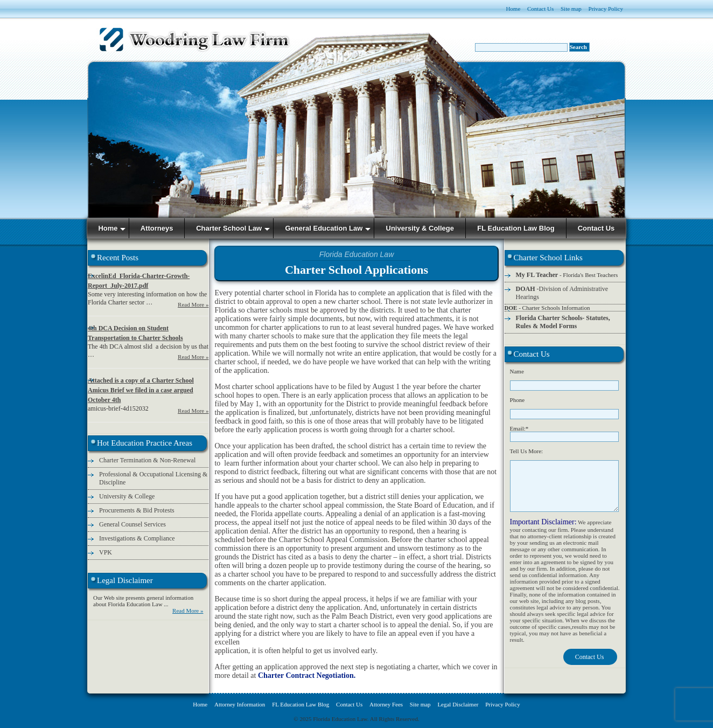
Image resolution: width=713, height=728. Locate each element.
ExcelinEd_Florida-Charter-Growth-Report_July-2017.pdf (139, 281)
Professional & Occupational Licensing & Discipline (153, 478)
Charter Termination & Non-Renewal (147, 460)
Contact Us (540, 9)
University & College (127, 496)
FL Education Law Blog (300, 704)
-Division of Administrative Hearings (562, 293)
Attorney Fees (386, 704)
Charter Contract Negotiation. (307, 675)
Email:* (519, 428)
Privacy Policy (606, 9)
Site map (571, 9)
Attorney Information (240, 704)
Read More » (193, 304)
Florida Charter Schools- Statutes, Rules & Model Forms (563, 322)
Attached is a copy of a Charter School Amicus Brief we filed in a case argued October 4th (141, 390)
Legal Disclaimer (458, 704)
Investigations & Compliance (137, 538)
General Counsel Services (132, 524)
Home (513, 9)
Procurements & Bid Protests (137, 510)
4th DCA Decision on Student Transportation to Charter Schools (135, 333)
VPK (106, 552)
